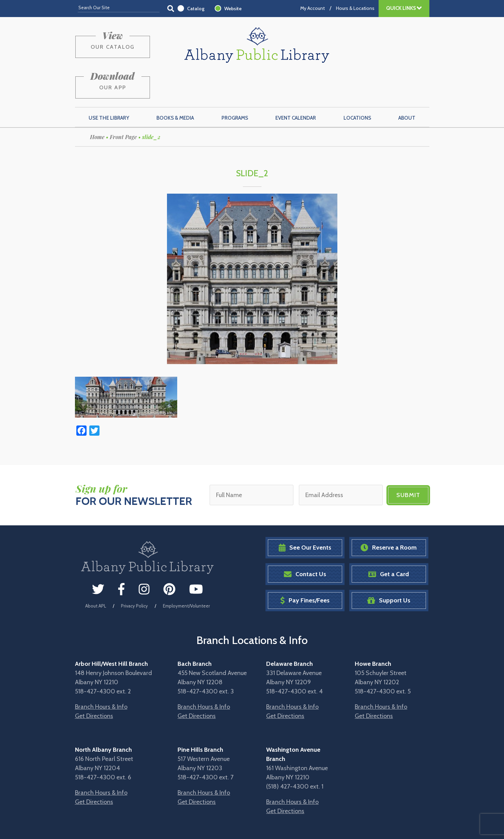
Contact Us (305, 542)
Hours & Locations (355, 8)
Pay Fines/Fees (305, 568)
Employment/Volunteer (186, 573)
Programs (235, 86)
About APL (96, 573)
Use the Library (109, 86)
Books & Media (175, 86)
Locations (357, 86)
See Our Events (305, 515)
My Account (312, 8)
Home (97, 104)
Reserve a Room (389, 515)
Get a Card (389, 542)
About (407, 86)
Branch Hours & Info (101, 674)
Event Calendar (296, 86)
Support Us (389, 568)
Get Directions (94, 684)
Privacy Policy (134, 573)
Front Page (123, 104)
